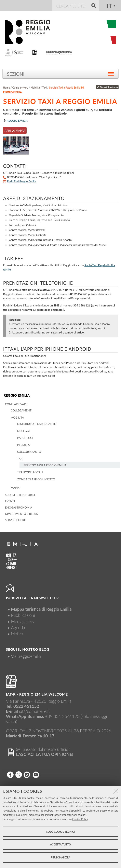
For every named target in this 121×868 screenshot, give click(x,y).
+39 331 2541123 (62, 716)
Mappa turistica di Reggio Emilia (41, 609)
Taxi (44, 88)
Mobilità (35, 88)
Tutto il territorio (107, 87)
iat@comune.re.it (34, 711)
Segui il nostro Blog (28, 649)
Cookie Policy (80, 819)
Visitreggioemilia (26, 656)
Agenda (18, 627)
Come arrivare (20, 88)
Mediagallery (23, 621)
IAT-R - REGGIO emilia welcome (37, 694)
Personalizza (61, 857)
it (109, 6)
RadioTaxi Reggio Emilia (22, 181)
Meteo (17, 634)
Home (6, 88)
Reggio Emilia (17, 395)
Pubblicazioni (23, 615)
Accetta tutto (61, 844)
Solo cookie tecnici (61, 832)
